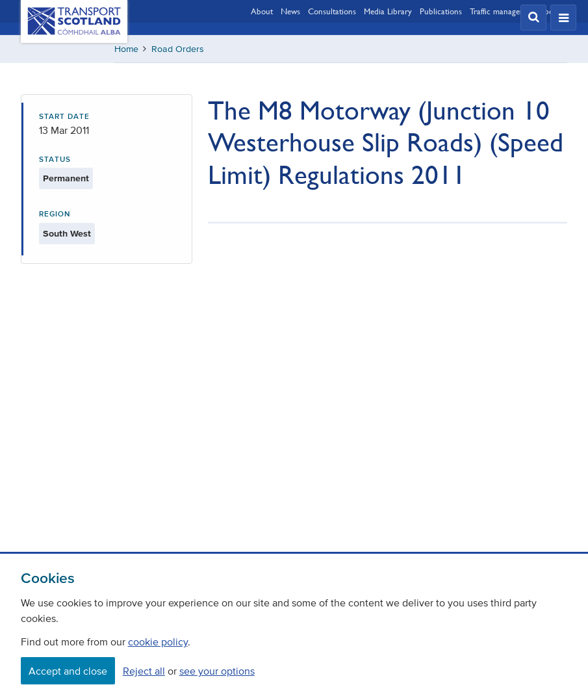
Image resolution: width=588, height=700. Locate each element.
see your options (217, 671)
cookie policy (158, 642)
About (262, 11)
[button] (533, 18)
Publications (441, 11)
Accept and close (68, 671)
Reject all (144, 671)
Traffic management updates (518, 11)
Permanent (66, 178)
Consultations (332, 11)
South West (67, 234)
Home (126, 49)
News (290, 11)
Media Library (388, 11)
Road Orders (178, 49)
